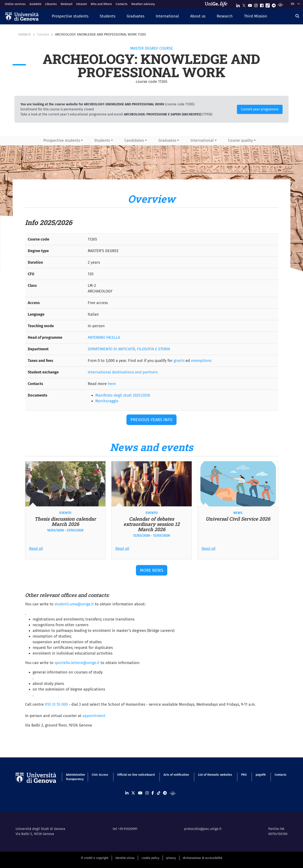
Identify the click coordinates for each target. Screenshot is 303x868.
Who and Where (101, 4)
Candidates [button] (134, 140)
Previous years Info (151, 420)
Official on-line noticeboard (136, 775)
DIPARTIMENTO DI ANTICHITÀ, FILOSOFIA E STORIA (129, 349)
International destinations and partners (123, 372)
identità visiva (125, 858)
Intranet (82, 4)
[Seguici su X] (244, 5)
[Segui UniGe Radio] (280, 5)
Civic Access (100, 775)
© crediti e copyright (95, 858)
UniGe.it (25, 34)
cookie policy (150, 858)
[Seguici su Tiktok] (268, 5)
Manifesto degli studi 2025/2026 (123, 395)
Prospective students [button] (62, 140)
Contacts (122, 4)
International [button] (202, 140)
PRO (244, 775)
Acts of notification (176, 775)
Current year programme (260, 109)
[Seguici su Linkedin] (238, 5)
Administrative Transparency (74, 777)
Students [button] (102, 140)
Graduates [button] (167, 140)
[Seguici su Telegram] (274, 5)
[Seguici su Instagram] (256, 5)
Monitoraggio (107, 401)
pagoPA (261, 775)
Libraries (51, 4)
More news (152, 570)
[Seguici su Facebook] (262, 5)
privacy (171, 858)
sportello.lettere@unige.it (77, 663)
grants (179, 361)
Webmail (66, 4)
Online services (15, 4)
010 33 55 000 (56, 704)
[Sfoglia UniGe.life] (218, 4)
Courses (43, 34)
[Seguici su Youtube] (250, 5)
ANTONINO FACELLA (104, 337)
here (112, 384)
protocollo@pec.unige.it (203, 829)
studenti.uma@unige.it (74, 604)
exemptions (201, 361)
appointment (94, 716)
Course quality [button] (241, 140)
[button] (70, 17)
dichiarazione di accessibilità (203, 858)
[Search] (297, 16)
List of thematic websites (215, 775)
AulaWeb (35, 4)
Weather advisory (143, 4)
